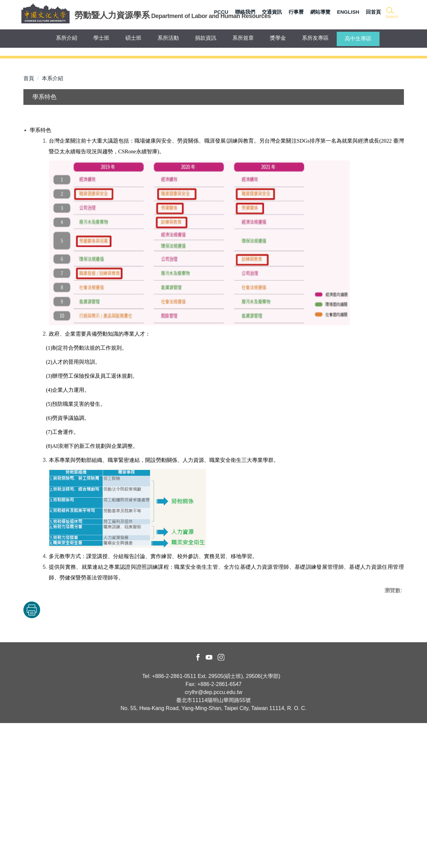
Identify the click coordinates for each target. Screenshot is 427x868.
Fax (190, 829)
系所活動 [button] (168, 38)
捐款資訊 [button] (206, 38)
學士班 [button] (101, 38)
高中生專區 (358, 39)
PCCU (221, 12)
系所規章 (243, 38)
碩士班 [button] (133, 38)
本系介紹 (52, 223)
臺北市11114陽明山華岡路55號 (213, 845)
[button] (391, 13)
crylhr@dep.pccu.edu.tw (214, 837)
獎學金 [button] (278, 38)
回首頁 (373, 12)
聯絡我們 (245, 12)
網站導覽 (320, 12)
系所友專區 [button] (315, 38)
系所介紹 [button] (67, 38)
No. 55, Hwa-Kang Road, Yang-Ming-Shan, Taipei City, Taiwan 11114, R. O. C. (213, 853)
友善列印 (93, 755)
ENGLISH (348, 12)
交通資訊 (272, 12)
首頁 (29, 223)
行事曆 (296, 12)
